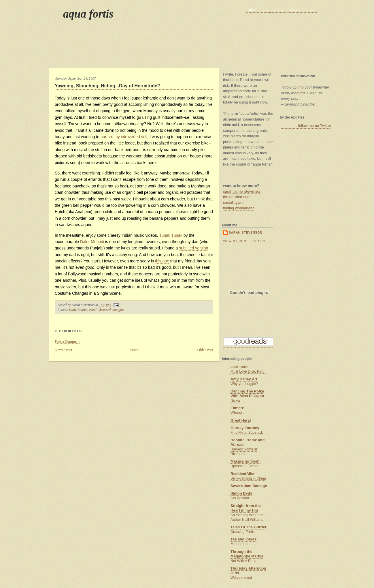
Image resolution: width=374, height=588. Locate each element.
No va (235, 401)
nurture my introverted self (124, 137)
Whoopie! (238, 413)
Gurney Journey (245, 428)
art (265, 10)
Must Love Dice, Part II (249, 371)
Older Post (205, 350)
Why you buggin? (244, 384)
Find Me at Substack (247, 433)
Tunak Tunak (171, 235)
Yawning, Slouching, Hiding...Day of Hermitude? (107, 86)
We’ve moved (241, 578)
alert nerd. (240, 367)
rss (312, 10)
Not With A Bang (243, 561)
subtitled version (193, 248)
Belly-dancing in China (248, 478)
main (253, 10)
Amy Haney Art (244, 379)
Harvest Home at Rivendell (244, 452)
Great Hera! (241, 420)
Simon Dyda (241, 493)
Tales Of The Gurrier (249, 527)
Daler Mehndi (92, 242)
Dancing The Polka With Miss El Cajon (247, 393)
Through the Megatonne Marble (247, 554)
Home (135, 350)
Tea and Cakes (243, 539)
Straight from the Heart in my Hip (246, 508)
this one (162, 261)
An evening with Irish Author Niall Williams (247, 517)
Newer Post (63, 350)
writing (278, 10)
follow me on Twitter (314, 126)
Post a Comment (67, 341)
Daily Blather (78, 310)
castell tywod (234, 203)
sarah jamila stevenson (242, 191)
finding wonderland (239, 208)
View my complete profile (248, 241)
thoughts (297, 10)
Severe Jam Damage (249, 486)
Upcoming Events (244, 466)
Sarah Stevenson (245, 233)
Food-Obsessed (100, 310)
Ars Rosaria (240, 498)
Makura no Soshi (245, 461)
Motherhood (240, 544)
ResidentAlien (243, 474)
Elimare (237, 408)
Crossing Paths (243, 532)
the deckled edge (237, 197)
